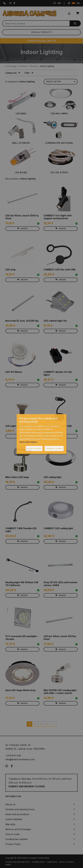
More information (28, 442)
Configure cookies (54, 448)
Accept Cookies (34, 448)
